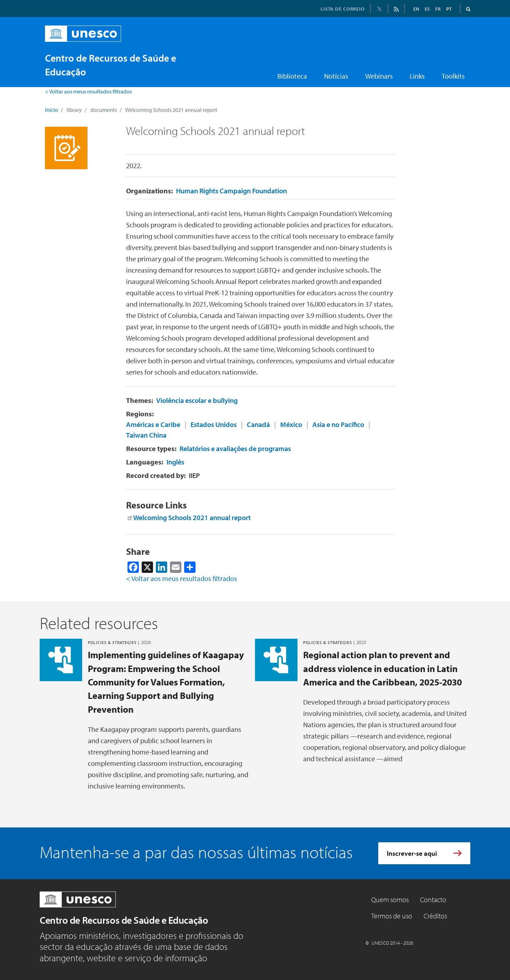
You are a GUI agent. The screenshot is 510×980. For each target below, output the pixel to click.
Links (417, 76)
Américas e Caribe (153, 424)
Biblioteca (292, 76)
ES (427, 9)
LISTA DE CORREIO (343, 9)
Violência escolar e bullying (197, 400)
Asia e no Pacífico (338, 424)
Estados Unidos (214, 424)
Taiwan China (146, 435)
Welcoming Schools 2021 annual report (192, 517)
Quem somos (390, 899)
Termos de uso (392, 916)
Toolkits (453, 76)
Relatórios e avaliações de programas (235, 448)
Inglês (175, 462)
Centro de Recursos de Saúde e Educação (124, 920)
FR (438, 9)
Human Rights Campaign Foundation (231, 191)
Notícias (336, 76)
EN (416, 9)
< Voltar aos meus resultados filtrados (88, 91)
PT (449, 9)
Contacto (433, 899)
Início (52, 110)
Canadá (258, 424)
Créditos (435, 916)
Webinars (379, 76)
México (291, 424)
